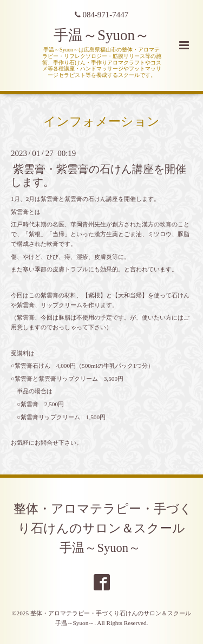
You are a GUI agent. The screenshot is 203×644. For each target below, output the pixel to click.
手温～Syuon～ (101, 35)
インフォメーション (101, 122)
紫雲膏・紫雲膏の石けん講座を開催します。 (99, 175)
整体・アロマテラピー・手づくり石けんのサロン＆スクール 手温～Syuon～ (106, 528)
